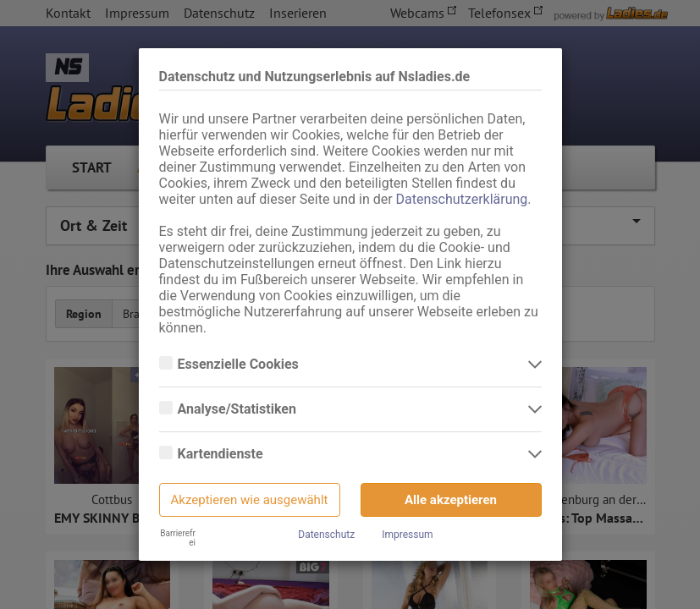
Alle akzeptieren (451, 500)
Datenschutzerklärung (462, 199)
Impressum (407, 535)
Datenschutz (326, 535)
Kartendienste (222, 454)
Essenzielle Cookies (240, 365)
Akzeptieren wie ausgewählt (250, 500)
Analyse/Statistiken (239, 409)
